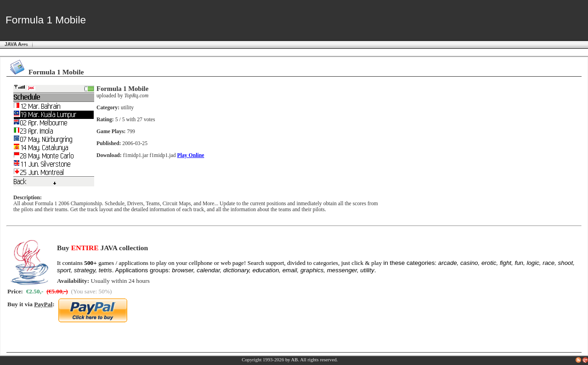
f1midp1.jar (136, 155)
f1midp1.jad (163, 155)
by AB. (292, 360)
